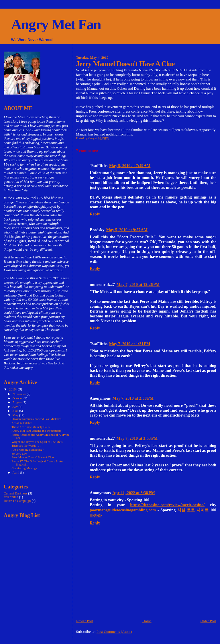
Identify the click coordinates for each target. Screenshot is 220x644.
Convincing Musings (24, 468)
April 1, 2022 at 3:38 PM (133, 493)
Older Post (208, 621)
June (16, 411)
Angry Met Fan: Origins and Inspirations (36, 431)
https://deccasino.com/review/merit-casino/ (167, 505)
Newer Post (85, 621)
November (20, 394)
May (16, 415)
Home (147, 621)
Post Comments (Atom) (114, 632)
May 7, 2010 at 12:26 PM (138, 284)
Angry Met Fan (56, 24)
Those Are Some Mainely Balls (31, 427)
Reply (95, 214)
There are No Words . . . (26, 446)
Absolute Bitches (22, 423)
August (18, 402)
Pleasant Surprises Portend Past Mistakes (36, 419)
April (16, 472)
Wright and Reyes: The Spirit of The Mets (37, 442)
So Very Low (19, 454)
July (16, 407)
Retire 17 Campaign (17, 501)
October (18, 398)
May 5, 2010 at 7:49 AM (130, 166)
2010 (13, 389)
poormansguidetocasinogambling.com (123, 510)
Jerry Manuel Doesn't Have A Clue (33, 457)
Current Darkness (15, 493)
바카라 (96, 515)
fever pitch (11, 497)
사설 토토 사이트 (193, 510)
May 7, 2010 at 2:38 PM (133, 398)
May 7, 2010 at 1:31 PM (130, 344)
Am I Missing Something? (27, 450)
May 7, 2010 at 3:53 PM (137, 438)
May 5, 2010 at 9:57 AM (127, 230)
